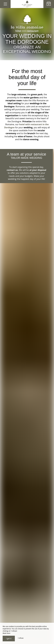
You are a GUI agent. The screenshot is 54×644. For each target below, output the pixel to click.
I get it (9, 638)
